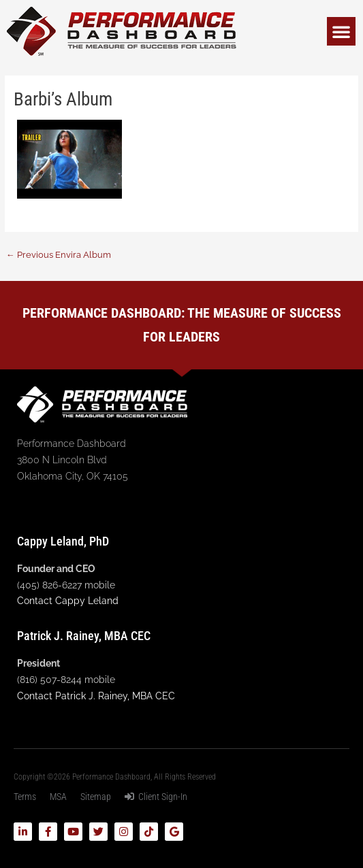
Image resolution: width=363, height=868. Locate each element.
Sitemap (96, 797)
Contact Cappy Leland (68, 601)
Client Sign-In (156, 797)
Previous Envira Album (59, 255)
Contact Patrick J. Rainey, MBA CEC (96, 696)
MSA (58, 797)
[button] (341, 31)
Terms (25, 797)
